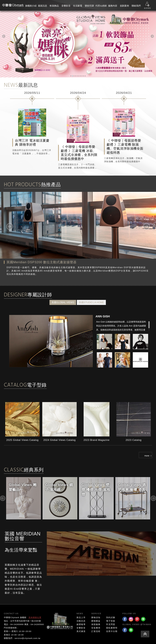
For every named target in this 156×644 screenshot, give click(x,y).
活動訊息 (81, 621)
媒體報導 (81, 624)
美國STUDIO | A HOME (91, 302)
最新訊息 (43, 6)
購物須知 (96, 617)
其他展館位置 (35, 617)
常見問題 (111, 624)
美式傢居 (81, 631)
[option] (32, 123)
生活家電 (78, 6)
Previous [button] (3, 498)
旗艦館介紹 (31, 6)
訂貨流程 (96, 631)
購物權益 (96, 621)
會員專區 (147, 5)
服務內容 (113, 6)
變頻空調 (89, 6)
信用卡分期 (112, 631)
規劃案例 (124, 6)
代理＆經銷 (101, 6)
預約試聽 (111, 617)
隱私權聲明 (112, 628)
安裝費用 (96, 628)
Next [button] (153, 498)
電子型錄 (111, 621)
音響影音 (66, 6)
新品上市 (81, 617)
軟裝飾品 (54, 6)
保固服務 (96, 624)
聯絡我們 (136, 6)
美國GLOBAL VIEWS (63, 302)
